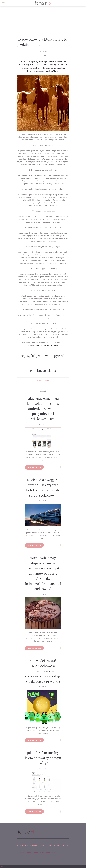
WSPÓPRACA (23, 842)
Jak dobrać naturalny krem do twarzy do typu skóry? (43, 758)
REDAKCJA (60, 842)
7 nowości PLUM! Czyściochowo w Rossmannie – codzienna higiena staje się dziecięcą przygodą (43, 671)
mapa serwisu (61, 846)
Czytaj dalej (34, 467)
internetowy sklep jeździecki (48, 345)
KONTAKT (35, 842)
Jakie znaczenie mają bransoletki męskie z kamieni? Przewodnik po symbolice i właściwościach (43, 409)
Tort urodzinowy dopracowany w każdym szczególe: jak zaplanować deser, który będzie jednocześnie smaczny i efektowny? (43, 573)
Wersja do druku (43, 381)
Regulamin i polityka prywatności (35, 846)
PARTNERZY (47, 842)
